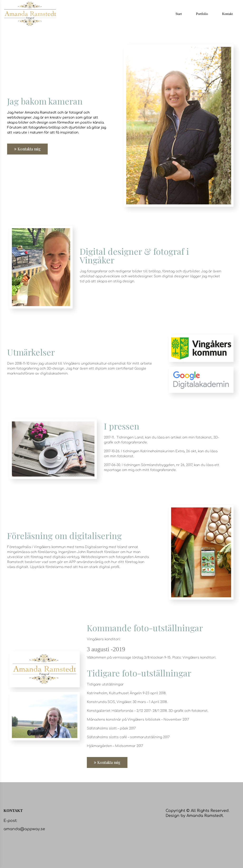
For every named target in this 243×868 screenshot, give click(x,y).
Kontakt (227, 14)
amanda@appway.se (24, 829)
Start (179, 14)
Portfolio (202, 14)
